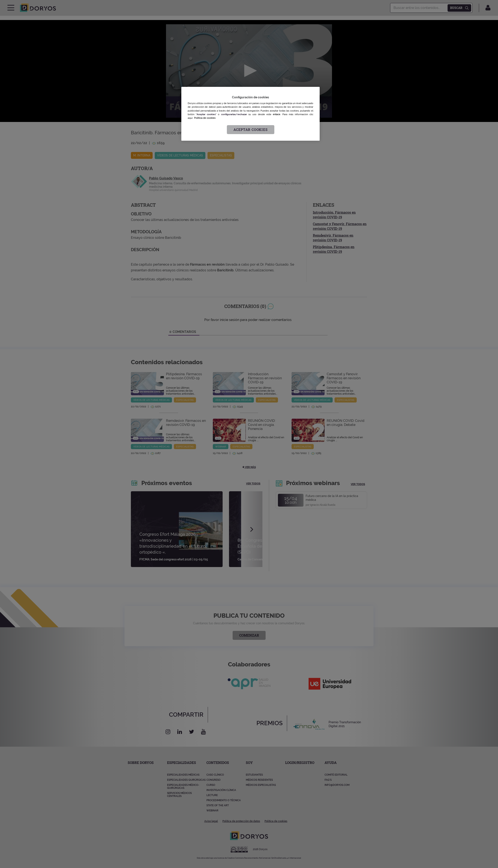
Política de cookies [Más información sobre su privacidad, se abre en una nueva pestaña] (205, 118)
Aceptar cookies (251, 130)
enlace (277, 114)
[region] (250, 114)
